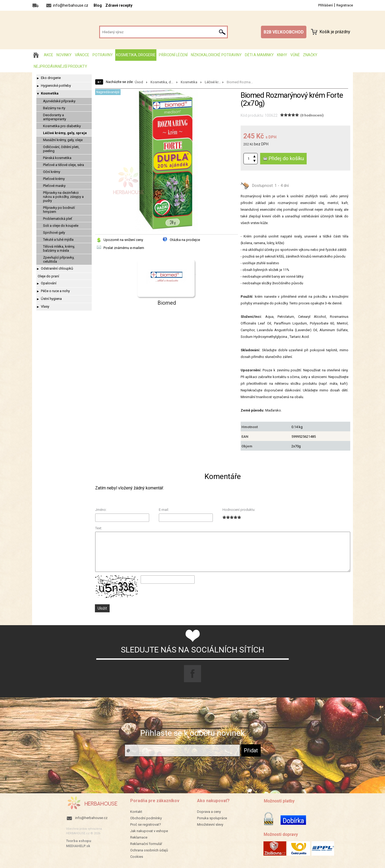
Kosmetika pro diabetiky (62, 126)
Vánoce (82, 55)
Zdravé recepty (119, 5)
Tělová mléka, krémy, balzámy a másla (59, 248)
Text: (99, 528)
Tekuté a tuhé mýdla (58, 239)
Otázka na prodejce (185, 240)
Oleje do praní (48, 276)
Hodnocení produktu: (239, 510)
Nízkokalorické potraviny (216, 55)
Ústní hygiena (51, 299)
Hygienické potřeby (56, 86)
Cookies (137, 857)
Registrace (345, 5)
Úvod (139, 82)
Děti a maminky (259, 55)
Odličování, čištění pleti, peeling (61, 149)
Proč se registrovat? (146, 824)
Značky (310, 55)
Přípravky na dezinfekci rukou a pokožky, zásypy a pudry (63, 197)
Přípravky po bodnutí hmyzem (59, 210)
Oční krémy (52, 172)
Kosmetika (50, 93)
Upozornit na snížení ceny (123, 240)
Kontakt (136, 812)
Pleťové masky (54, 186)
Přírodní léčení (173, 55)
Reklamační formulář (146, 844)
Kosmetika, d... (162, 82)
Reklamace (139, 837)
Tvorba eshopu (79, 841)
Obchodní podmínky (146, 818)
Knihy (282, 55)
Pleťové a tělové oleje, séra (63, 165)
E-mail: (164, 510)
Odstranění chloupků (57, 268)
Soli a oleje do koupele (61, 226)
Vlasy (45, 306)
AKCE (49, 55)
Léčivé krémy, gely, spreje (65, 133)
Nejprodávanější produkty (60, 66)
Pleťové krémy (54, 179)
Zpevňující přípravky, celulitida (59, 259)
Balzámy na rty (54, 108)
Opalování (49, 283)
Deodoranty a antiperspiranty (55, 117)
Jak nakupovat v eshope (149, 831)
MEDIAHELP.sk (78, 846)
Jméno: (101, 510)
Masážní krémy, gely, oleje (63, 140)
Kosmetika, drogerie (136, 55)
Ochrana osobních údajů (149, 850)
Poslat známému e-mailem (124, 248)
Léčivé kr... (213, 82)
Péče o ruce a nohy (55, 291)
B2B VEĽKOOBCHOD (284, 32)
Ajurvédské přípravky (59, 101)
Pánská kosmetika (57, 158)
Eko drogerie (51, 78)
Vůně (295, 55)
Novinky (64, 55)
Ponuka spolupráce (212, 818)
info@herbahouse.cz (91, 818)
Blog (98, 5)
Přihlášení (326, 5)
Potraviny (103, 55)
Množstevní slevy (210, 824)
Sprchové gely (54, 233)
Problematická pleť (58, 219)
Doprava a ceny (209, 812)
